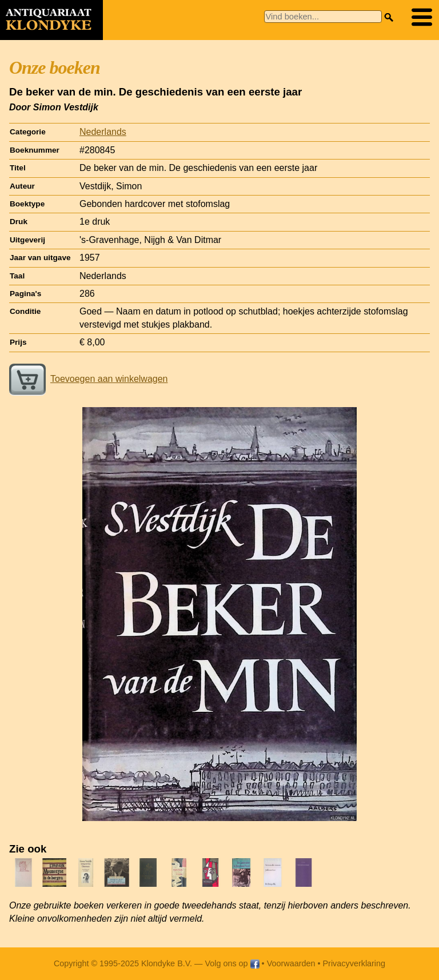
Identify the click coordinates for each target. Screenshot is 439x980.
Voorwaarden (291, 963)
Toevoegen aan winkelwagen (88, 379)
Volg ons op (232, 963)
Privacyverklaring (354, 963)
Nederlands (103, 132)
